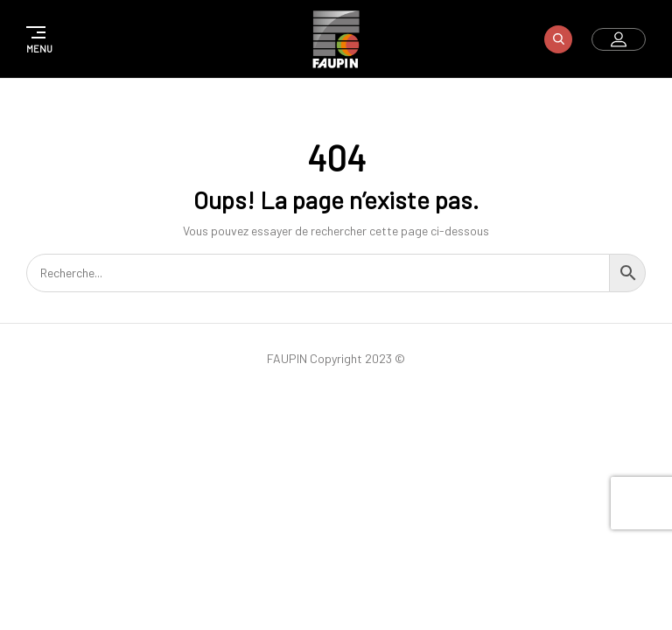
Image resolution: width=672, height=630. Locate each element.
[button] (37, 39)
